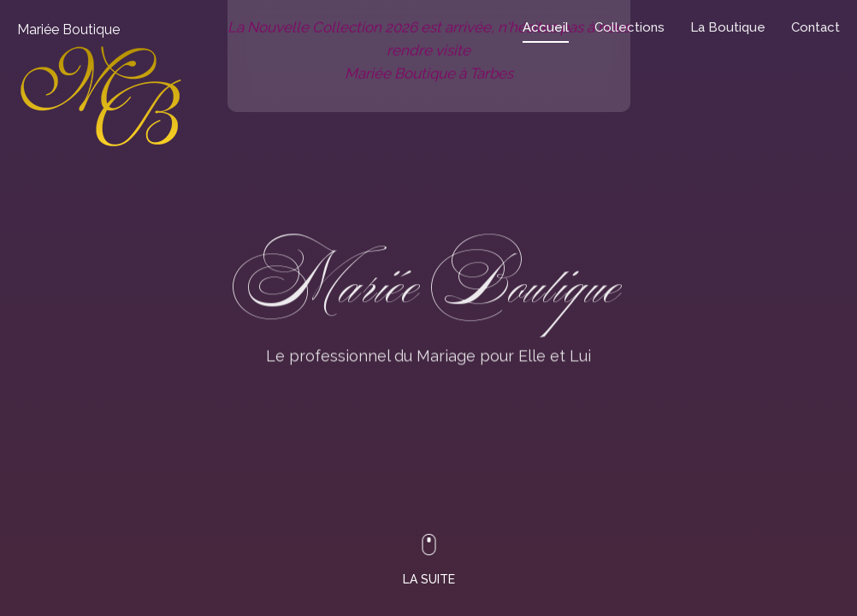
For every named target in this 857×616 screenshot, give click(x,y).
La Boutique (728, 27)
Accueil (546, 27)
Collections (629, 27)
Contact (816, 27)
